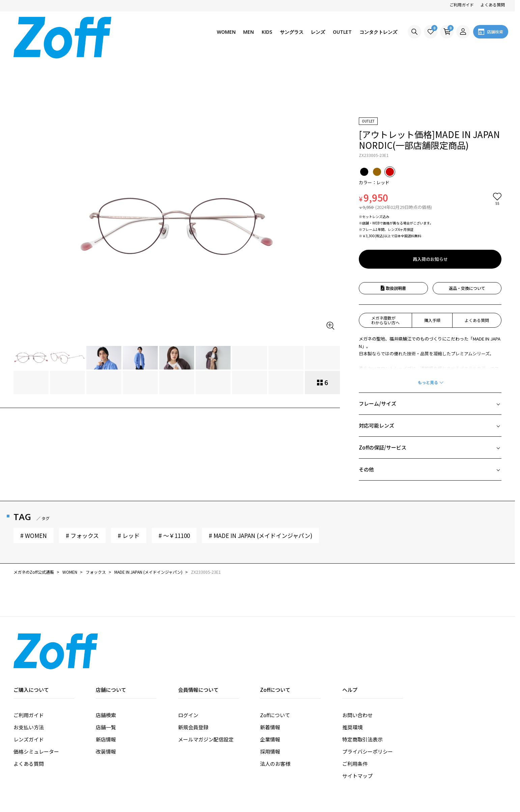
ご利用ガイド (462, 5)
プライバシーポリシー (368, 699)
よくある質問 (493, 5)
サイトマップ (357, 724)
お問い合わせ (357, 663)
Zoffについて (275, 663)
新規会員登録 (193, 675)
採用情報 (270, 699)
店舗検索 (106, 663)
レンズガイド (29, 687)
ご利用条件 (355, 712)
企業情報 (270, 687)
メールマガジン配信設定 (206, 687)
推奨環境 (352, 675)
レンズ (318, 32)
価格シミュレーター (36, 699)
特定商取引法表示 (363, 687)
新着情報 (270, 675)
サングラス (292, 32)
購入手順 (432, 268)
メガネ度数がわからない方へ (385, 268)
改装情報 (106, 699)
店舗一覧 (106, 675)
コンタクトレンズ (378, 32)
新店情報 (106, 687)
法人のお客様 (275, 712)
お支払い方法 (29, 675)
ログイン (188, 663)
